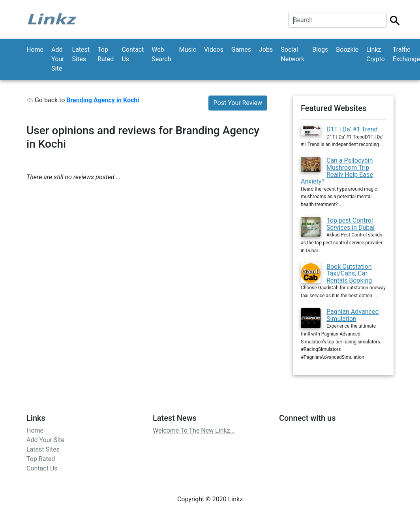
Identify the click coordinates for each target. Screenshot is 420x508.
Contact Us (133, 54)
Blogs (320, 50)
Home (35, 50)
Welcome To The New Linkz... (194, 430)
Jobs (266, 50)
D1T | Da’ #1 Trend (352, 129)
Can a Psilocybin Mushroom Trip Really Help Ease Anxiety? (337, 171)
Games (241, 50)
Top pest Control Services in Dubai (351, 224)
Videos (214, 50)
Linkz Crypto (376, 54)
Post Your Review (238, 103)
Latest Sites (81, 54)
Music (187, 50)
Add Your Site (58, 59)
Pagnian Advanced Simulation (352, 315)
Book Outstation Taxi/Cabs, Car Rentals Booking (349, 274)
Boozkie (347, 50)
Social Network (292, 54)
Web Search (161, 54)
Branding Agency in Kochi (103, 100)
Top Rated (106, 54)
